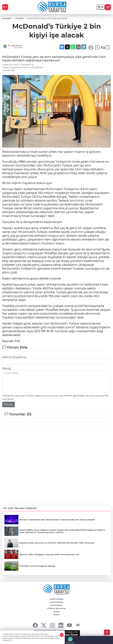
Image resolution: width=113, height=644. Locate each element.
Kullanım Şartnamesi (57, 608)
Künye (57, 611)
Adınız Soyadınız (14, 357)
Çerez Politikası (57, 602)
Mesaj (6, 368)
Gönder (9, 404)
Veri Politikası (56, 605)
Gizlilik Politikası (56, 599)
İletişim (56, 615)
